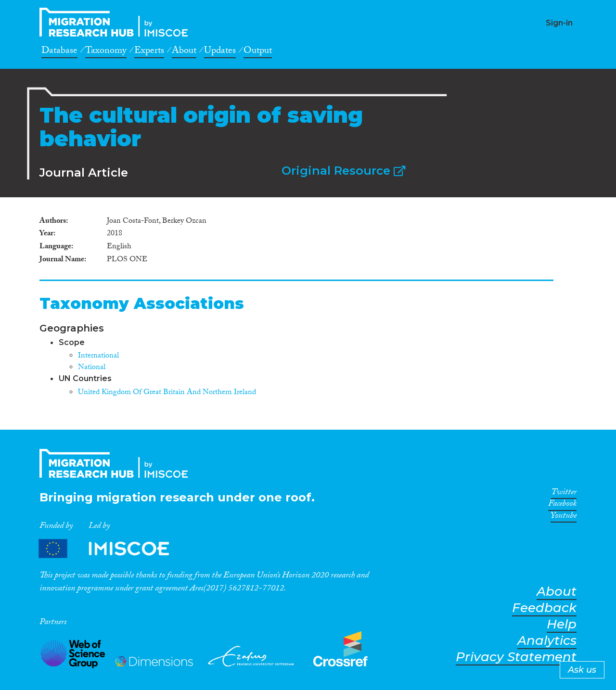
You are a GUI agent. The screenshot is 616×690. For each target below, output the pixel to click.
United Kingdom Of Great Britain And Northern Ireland (167, 393)
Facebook (562, 505)
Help (562, 624)
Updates (220, 52)
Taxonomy (106, 52)
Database (59, 52)
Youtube (564, 517)
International (98, 356)
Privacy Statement (516, 657)
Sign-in (559, 23)
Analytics (547, 641)
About (184, 52)
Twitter (564, 494)
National (92, 368)
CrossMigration (116, 22)
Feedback (544, 608)
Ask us (582, 670)
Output (258, 52)
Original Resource (343, 171)
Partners (112, 549)
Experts (149, 52)
